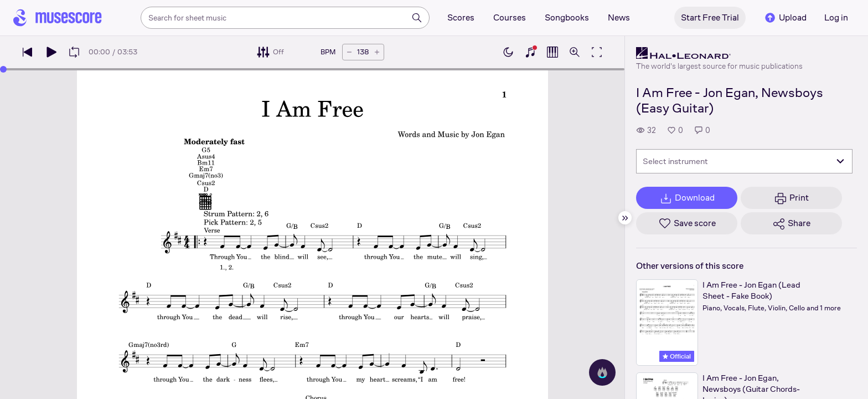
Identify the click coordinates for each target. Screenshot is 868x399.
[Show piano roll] (552, 52)
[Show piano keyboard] (530, 52)
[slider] (3, 69)
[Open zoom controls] (575, 52)
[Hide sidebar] (625, 218)
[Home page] (58, 18)
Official (677, 356)
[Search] (417, 18)
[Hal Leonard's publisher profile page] (719, 53)
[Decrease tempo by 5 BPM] (349, 52)
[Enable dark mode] (508, 52)
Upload (785, 18)
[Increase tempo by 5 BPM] (377, 52)
